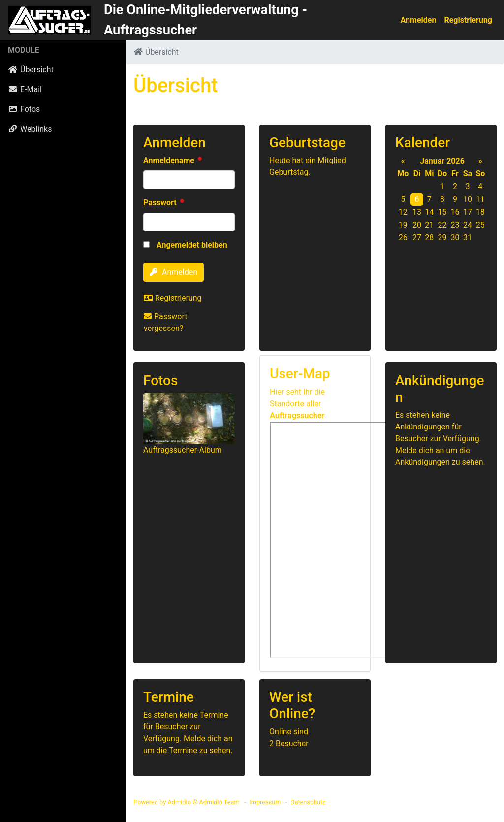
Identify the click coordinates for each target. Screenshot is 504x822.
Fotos (24, 109)
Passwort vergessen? (165, 322)
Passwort (161, 203)
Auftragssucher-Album (183, 450)
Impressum (265, 802)
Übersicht (31, 70)
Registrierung (468, 20)
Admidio (179, 802)
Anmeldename (170, 160)
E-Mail (25, 89)
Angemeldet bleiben (185, 245)
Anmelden (419, 20)
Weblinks (30, 129)
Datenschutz (308, 802)
